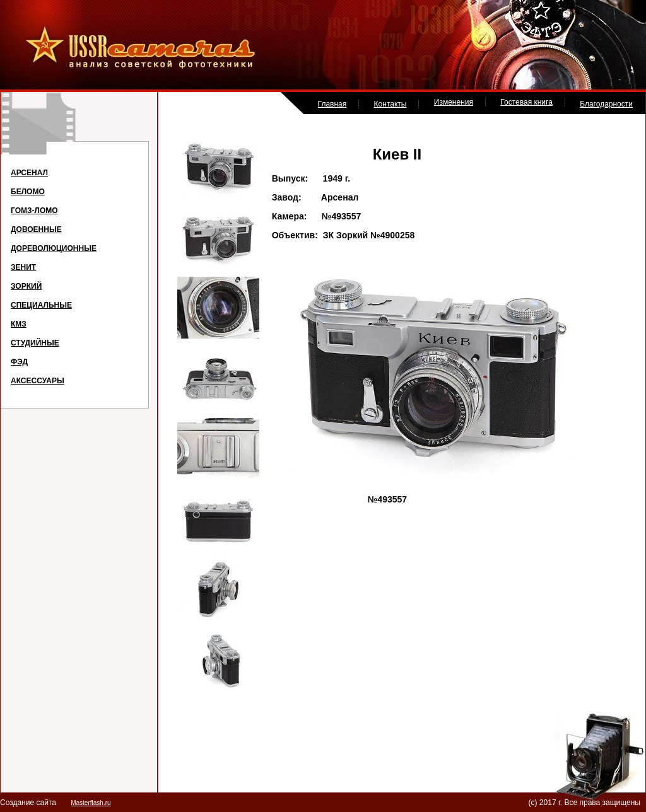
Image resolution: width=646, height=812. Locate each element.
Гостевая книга (526, 102)
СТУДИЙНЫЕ (35, 343)
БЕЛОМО (28, 192)
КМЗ (19, 324)
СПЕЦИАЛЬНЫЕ (41, 305)
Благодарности (606, 104)
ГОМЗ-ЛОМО (34, 211)
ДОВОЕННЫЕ (36, 229)
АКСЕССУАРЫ (38, 381)
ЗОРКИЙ (26, 286)
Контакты (391, 104)
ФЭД (19, 362)
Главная (332, 104)
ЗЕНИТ (23, 267)
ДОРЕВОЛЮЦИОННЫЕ (54, 248)
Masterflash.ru (91, 803)
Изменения (454, 102)
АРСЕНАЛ (29, 173)
